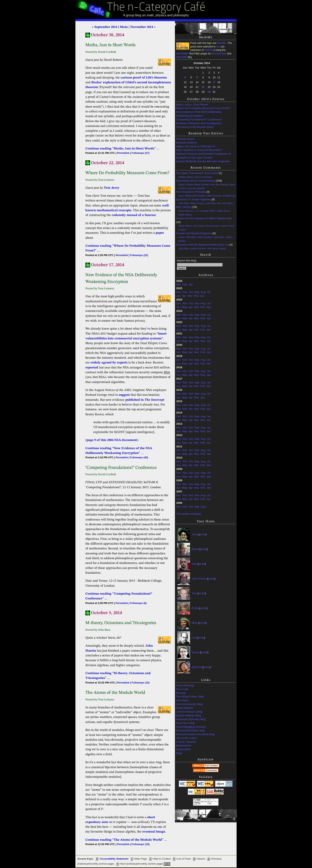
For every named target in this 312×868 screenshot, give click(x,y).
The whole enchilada (189, 514)
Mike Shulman (214, 196)
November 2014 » (143, 27)
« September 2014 (104, 27)
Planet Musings (185, 685)
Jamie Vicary (228, 226)
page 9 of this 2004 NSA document (112, 440)
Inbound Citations (186, 143)
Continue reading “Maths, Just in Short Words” (120, 149)
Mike (195, 623)
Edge (179, 753)
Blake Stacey (198, 203)
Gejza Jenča (223, 211)
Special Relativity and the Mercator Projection (203, 161)
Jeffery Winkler (199, 248)
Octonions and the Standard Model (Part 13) (202, 245)
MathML (222, 43)
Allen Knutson (205, 237)
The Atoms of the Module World (195, 127)
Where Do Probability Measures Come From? (203, 108)
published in (145, 400)
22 (203, 87)
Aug (203, 292)
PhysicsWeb (183, 749)
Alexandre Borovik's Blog (191, 719)
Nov (185, 292)
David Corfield (186, 185)
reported (92, 368)
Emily (195, 608)
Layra (182, 237)
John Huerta (199, 579)
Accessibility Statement (114, 859)
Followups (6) (138, 603)
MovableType (219, 54)
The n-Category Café (156, 8)
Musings (181, 693)
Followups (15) (141, 683)
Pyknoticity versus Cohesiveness (195, 181)
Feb (185, 284)
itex (218, 47)
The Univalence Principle (191, 192)
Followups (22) (139, 255)
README (182, 57)
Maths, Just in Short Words (192, 105)
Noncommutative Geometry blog (195, 734)
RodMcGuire (229, 196)
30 (209, 92)
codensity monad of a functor (134, 215)
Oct (191, 292)
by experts (120, 363)
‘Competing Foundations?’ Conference (199, 119)
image (161, 832)
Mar (179, 284)
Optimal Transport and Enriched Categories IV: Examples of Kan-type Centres (204, 156)
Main (124, 27)
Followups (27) (141, 153)
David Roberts (186, 211)
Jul (209, 292)
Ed (219, 203)
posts (202, 534)
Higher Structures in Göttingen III (195, 146)
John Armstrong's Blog (189, 704)
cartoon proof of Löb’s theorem (144, 78)
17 (214, 82)
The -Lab (182, 689)
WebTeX (209, 50)
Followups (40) (139, 457)
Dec (179, 292)
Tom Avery (111, 188)
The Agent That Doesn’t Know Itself (197, 173)
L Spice (182, 230)
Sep (197, 292)
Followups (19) (141, 844)
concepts (125, 210)
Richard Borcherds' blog (190, 730)
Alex (194, 564)
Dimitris (202, 196)
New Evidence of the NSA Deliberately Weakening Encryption (199, 114)
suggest (124, 395)
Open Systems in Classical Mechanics (199, 150)
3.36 (209, 804)
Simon (196, 652)
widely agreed (101, 363)
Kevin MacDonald (188, 196)
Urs (194, 638)
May (185, 307)
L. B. (197, 211)
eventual (149, 832)
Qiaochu (197, 667)
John (195, 534)
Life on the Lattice (187, 738)
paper (160, 233)
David (223, 248)
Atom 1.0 (206, 766)
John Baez (184, 203)
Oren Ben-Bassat (219, 185)
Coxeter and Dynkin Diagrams (194, 233)
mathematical (107, 210)
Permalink (123, 153)
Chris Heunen (213, 226)
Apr (184, 296)
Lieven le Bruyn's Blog (189, 712)
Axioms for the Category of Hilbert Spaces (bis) (204, 218)
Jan (191, 284)
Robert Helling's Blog (188, 715)
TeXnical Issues (185, 139)
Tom (194, 593)
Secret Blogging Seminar (191, 727)
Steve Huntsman (203, 177)
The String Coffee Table (190, 697)
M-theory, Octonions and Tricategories (199, 123)
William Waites (186, 177)
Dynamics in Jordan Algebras (193, 199)
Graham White (208, 211)
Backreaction (184, 746)
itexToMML (182, 54)
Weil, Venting (184, 207)
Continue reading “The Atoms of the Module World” (124, 840)
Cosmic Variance (186, 742)
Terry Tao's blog (185, 723)
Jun (178, 296)
